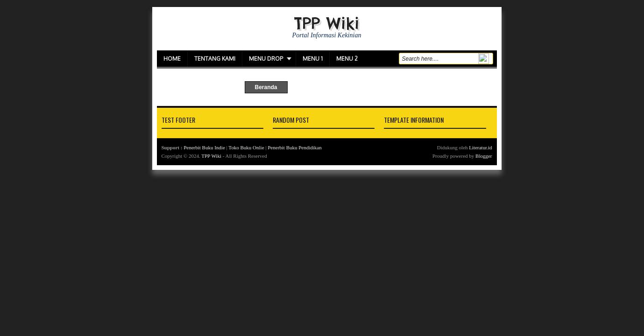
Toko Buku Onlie (246, 147)
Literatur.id (480, 147)
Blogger (484, 156)
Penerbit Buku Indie (204, 147)
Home (172, 59)
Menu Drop (266, 59)
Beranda (266, 87)
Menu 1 (313, 59)
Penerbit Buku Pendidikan (295, 147)
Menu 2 (347, 59)
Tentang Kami (215, 59)
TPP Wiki (327, 23)
